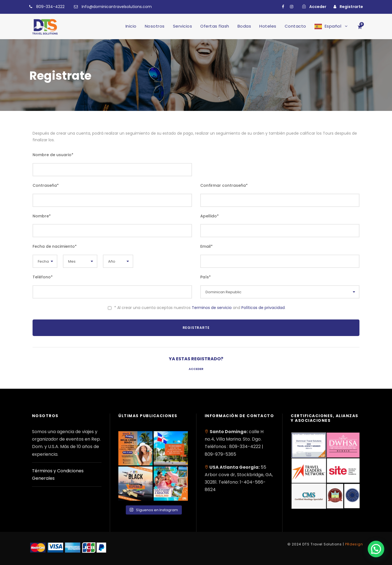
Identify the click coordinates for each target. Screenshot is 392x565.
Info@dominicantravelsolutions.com (117, 7)
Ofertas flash (215, 26)
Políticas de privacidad (263, 308)
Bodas (244, 26)
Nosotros (155, 26)
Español (333, 26)
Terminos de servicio (212, 308)
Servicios (183, 26)
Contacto (295, 26)
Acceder (196, 369)
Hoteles (268, 26)
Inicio (131, 26)
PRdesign (354, 544)
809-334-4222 (50, 7)
